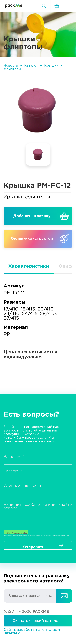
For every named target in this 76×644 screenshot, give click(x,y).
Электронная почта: (23, 486)
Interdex (12, 633)
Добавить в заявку (32, 216)
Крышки (51, 66)
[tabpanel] (38, 111)
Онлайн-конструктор (32, 239)
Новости (11, 66)
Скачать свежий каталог (36, 621)
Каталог (31, 66)
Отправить (34, 547)
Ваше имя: (14, 457)
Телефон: (13, 471)
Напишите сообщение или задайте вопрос (38, 506)
